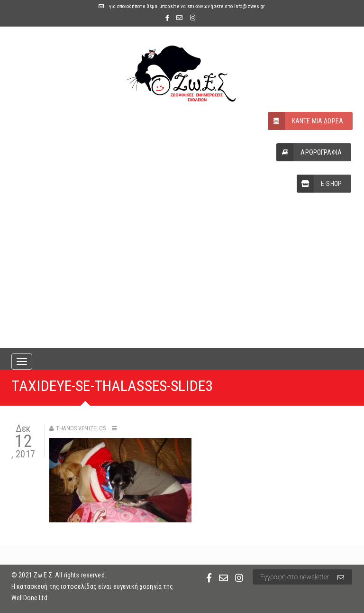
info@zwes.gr (250, 6)
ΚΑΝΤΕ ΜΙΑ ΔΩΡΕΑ (305, 121)
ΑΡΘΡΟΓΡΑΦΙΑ (309, 152)
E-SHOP (319, 184)
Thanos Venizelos (81, 428)
